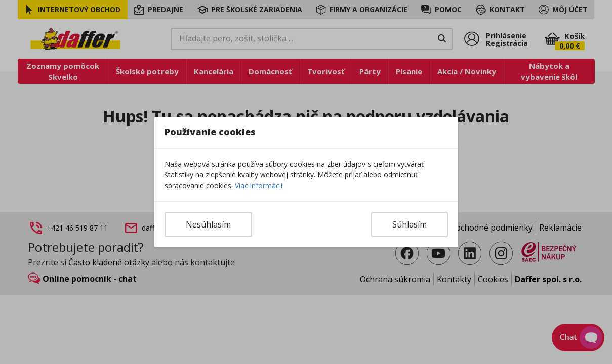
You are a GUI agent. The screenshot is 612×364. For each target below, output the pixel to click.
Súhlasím (410, 224)
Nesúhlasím (208, 224)
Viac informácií (259, 185)
